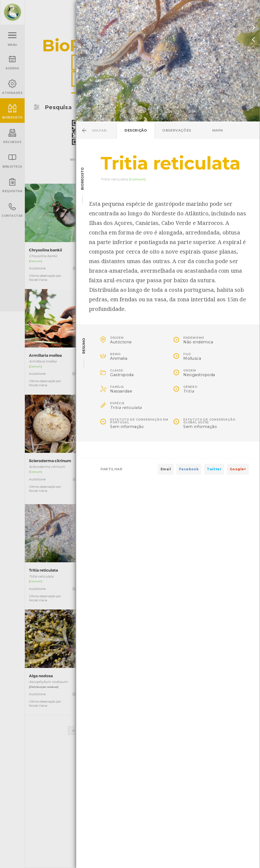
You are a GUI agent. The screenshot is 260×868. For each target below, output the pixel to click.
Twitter (214, 469)
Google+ (238, 469)
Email (166, 469)
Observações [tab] (177, 130)
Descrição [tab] (136, 130)
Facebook (189, 469)
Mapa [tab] (218, 130)
